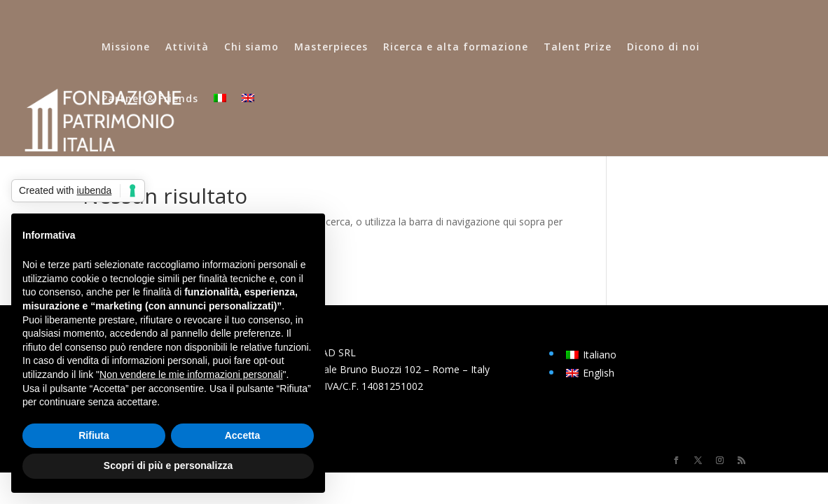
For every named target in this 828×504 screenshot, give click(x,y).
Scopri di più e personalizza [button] (168, 465)
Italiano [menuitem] (600, 355)
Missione (126, 48)
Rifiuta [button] (94, 435)
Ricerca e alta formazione (456, 48)
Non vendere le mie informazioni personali (191, 374)
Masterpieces (331, 48)
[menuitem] (220, 120)
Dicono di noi (663, 48)
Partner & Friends (150, 99)
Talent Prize (578, 48)
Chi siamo (251, 48)
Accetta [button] (243, 435)
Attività (187, 48)
